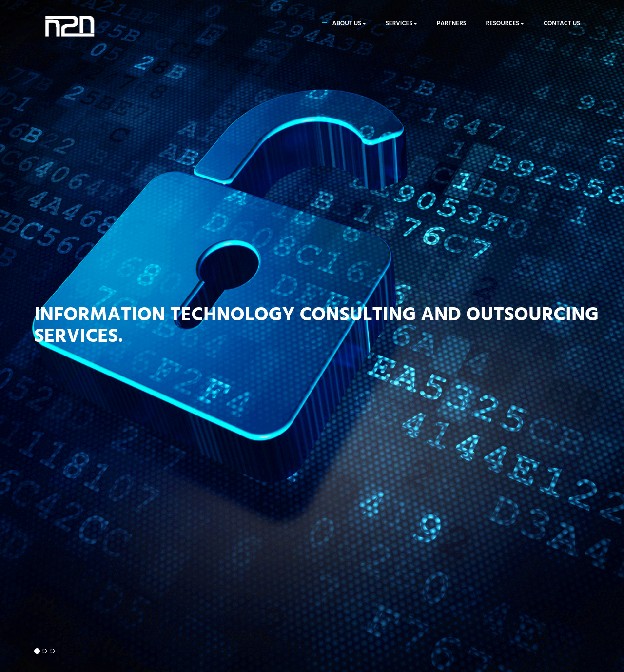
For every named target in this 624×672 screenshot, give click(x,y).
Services (401, 24)
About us (349, 24)
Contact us (562, 24)
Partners (452, 24)
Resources (505, 24)
